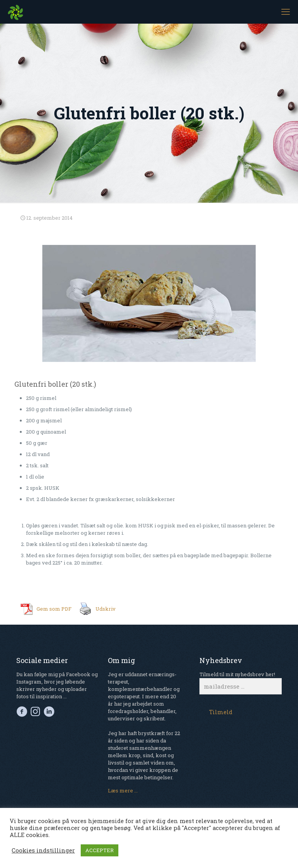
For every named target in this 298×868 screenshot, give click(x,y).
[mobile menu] (286, 12)
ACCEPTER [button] (100, 850)
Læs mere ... (123, 790)
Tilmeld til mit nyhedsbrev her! (241, 683)
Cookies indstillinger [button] (43, 851)
